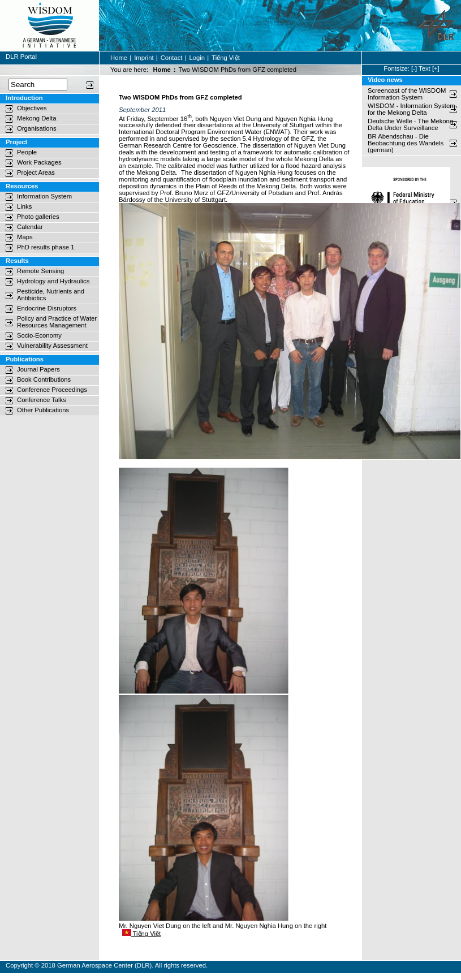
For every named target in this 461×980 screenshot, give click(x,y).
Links (24, 206)
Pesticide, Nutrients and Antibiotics (51, 295)
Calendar (30, 227)
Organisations (37, 128)
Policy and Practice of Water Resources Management (57, 322)
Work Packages (39, 162)
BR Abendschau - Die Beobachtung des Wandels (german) (406, 143)
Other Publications (43, 410)
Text (425, 68)
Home (119, 58)
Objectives (32, 108)
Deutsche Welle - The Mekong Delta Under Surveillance (410, 124)
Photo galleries (38, 217)
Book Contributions (44, 379)
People (27, 152)
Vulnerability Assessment (52, 346)
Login (197, 58)
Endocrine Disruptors (47, 308)
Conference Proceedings (52, 390)
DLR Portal (21, 57)
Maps (25, 237)
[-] (414, 68)
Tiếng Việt (226, 58)
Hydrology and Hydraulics (53, 281)
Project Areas (36, 172)
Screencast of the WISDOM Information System (407, 94)
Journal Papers (38, 369)
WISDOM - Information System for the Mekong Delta (412, 109)
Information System (44, 196)
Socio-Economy (39, 335)
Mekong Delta (37, 118)
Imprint (144, 58)
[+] (436, 68)
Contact (172, 58)
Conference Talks (42, 400)
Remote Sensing (40, 271)
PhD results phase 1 (46, 247)
